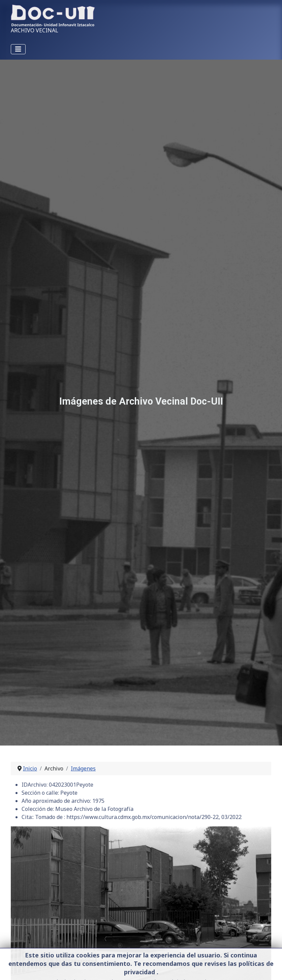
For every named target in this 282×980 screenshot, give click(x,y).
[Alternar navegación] (18, 49)
